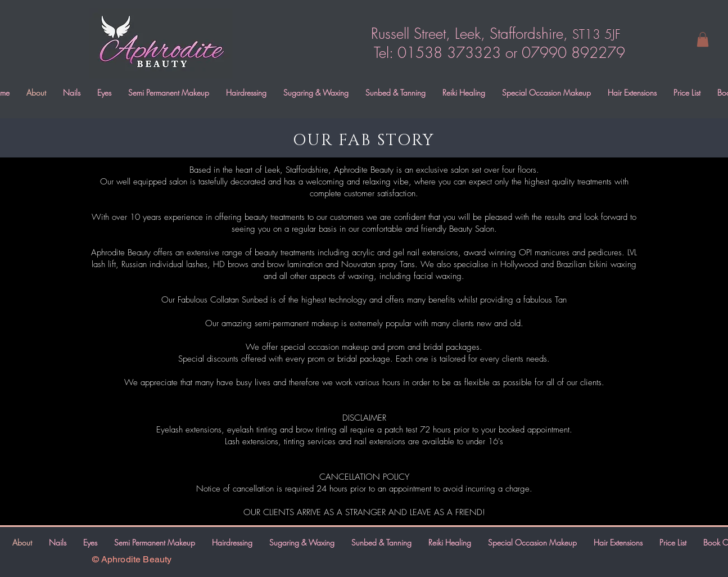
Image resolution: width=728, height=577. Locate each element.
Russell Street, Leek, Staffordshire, (494, 34)
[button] (703, 39)
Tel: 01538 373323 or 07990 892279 (499, 53)
